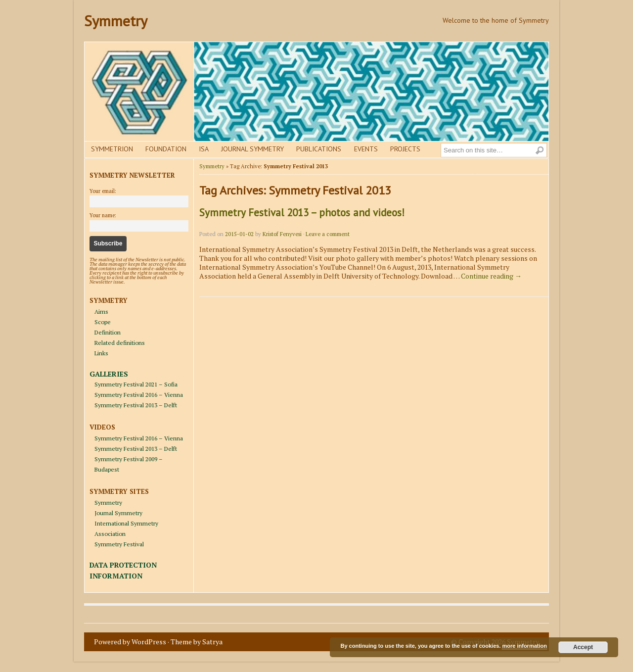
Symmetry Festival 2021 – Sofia (136, 384)
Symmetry (116, 21)
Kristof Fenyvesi (282, 234)
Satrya (212, 642)
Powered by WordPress (130, 642)
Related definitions (120, 343)
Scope (103, 322)
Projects (405, 149)
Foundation (166, 149)
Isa (204, 149)
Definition (108, 332)
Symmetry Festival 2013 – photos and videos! (302, 213)
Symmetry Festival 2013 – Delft (136, 405)
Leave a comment (328, 234)
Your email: (103, 191)
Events (366, 149)
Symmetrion (112, 149)
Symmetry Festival (119, 544)
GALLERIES (109, 374)
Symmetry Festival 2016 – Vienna (139, 395)
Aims (101, 312)
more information (524, 646)
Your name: (103, 215)
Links (101, 353)
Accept (583, 647)
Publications (319, 149)
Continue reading (491, 276)
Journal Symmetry (252, 149)
